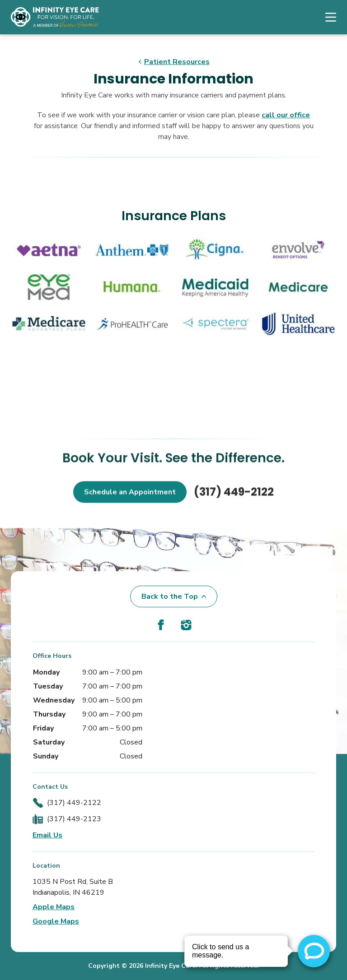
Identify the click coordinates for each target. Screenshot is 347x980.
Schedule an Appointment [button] (130, 504)
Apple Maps (54, 907)
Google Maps (56, 921)
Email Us (47, 835)
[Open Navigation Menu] (326, 17)
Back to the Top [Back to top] (174, 596)
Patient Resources (174, 62)
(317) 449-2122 (234, 503)
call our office (286, 115)
